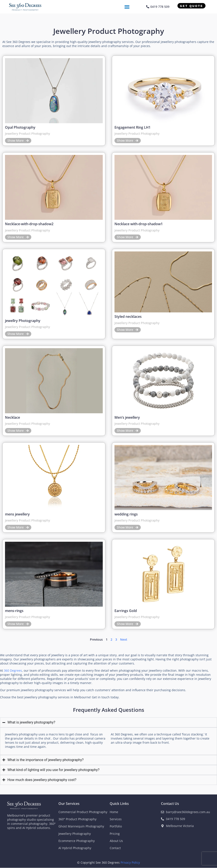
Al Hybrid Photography (75, 848)
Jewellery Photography (75, 834)
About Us (116, 841)
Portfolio (116, 826)
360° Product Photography (77, 819)
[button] (127, 7)
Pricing (115, 834)
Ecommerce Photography (77, 841)
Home (114, 812)
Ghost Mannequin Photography (81, 826)
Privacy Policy (130, 862)
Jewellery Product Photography (27, 134)
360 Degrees (13, 670)
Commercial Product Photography (83, 812)
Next (124, 639)
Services (116, 819)
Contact (115, 848)
